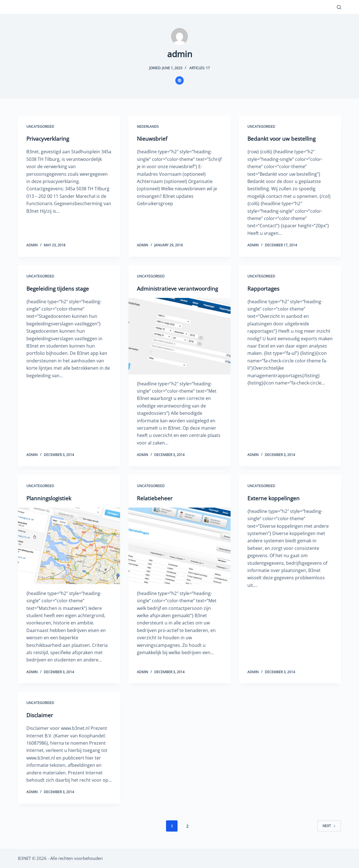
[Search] (339, 7)
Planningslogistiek (50, 498)
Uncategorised (40, 127)
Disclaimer (40, 715)
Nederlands (148, 127)
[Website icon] (179, 80)
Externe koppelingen (274, 498)
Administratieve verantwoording (179, 289)
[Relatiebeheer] (179, 546)
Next (329, 826)
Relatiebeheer (155, 498)
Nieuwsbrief (153, 139)
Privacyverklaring (49, 139)
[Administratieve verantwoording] (179, 336)
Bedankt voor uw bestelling (283, 139)
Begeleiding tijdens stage (58, 289)
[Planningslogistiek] (69, 546)
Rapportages (264, 289)
